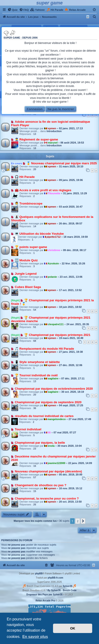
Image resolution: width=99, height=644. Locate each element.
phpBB (39, 574)
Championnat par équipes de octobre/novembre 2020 (54, 389)
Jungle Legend (26, 274)
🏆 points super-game (31, 247)
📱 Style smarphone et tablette (37, 362)
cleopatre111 (56, 324)
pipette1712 (54, 237)
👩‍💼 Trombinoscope (29, 203)
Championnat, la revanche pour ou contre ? (47, 498)
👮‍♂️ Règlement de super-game (36, 139)
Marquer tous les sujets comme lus (35, 521)
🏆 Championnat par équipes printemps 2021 (57, 335)
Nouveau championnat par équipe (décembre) (48, 471)
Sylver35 (67, 586)
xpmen (52, 128)
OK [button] (73, 628)
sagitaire (53, 378)
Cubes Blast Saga (28, 287)
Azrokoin (53, 263)
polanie (52, 277)
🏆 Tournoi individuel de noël (36, 375)
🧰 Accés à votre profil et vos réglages (43, 190)
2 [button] (78, 521)
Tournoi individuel (28, 429)
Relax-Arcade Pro (45, 601)
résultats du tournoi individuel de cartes (44, 416)
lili (49, 432)
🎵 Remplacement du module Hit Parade (44, 349)
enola (51, 446)
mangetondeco (57, 419)
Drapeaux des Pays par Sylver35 (45, 595)
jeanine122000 (57, 463)
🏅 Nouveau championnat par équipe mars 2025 (62, 163)
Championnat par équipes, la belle (40, 443)
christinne (54, 250)
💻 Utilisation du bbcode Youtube (39, 234)
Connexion (35, 109)
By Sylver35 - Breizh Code (62, 590)
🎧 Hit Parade (25, 177)
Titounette (54, 193)
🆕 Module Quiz (26, 260)
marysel (53, 143)
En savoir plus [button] (35, 637)
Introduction (54, 131)
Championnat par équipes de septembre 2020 (48, 402)
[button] (83, 521)
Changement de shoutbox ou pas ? (41, 485)
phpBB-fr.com (55, 578)
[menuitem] (13, 10)
